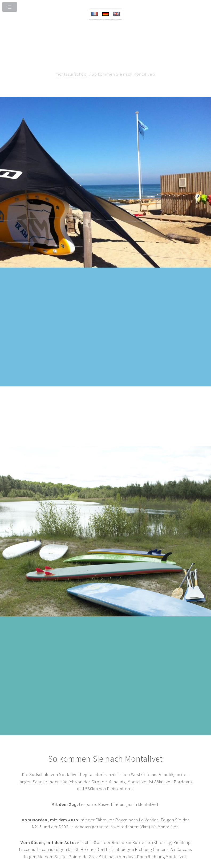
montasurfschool (72, 74)
